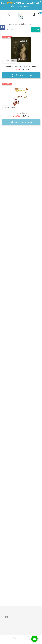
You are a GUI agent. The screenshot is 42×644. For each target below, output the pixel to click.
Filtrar (36, 30)
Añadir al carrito (21, 75)
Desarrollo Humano (21, 113)
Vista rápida (10, 61)
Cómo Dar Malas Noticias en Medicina (21, 66)
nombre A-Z (6, 30)
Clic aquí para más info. (20, 6)
